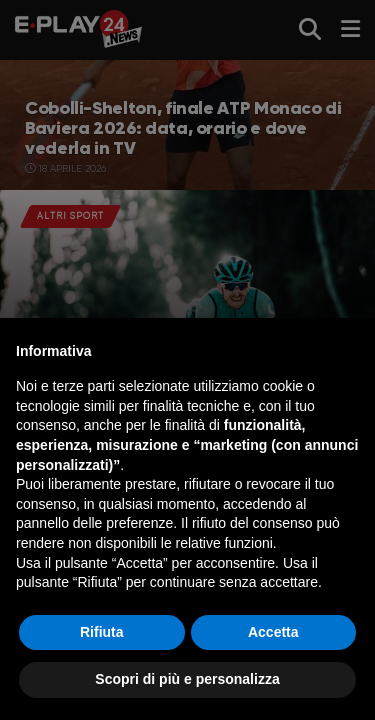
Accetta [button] (273, 632)
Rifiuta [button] (102, 632)
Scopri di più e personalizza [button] (187, 679)
